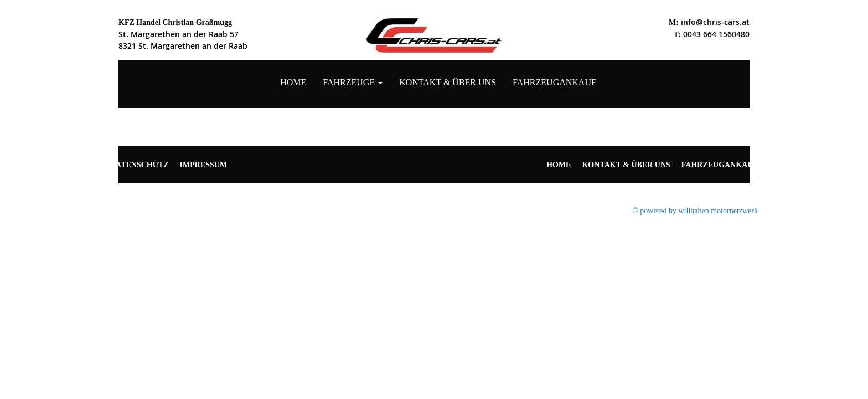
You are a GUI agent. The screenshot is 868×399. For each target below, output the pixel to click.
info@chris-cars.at (715, 22)
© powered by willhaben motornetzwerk (695, 211)
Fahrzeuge (353, 82)
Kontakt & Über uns (448, 82)
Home (293, 82)
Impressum (204, 165)
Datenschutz (139, 165)
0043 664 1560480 (716, 34)
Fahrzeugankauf (554, 82)
